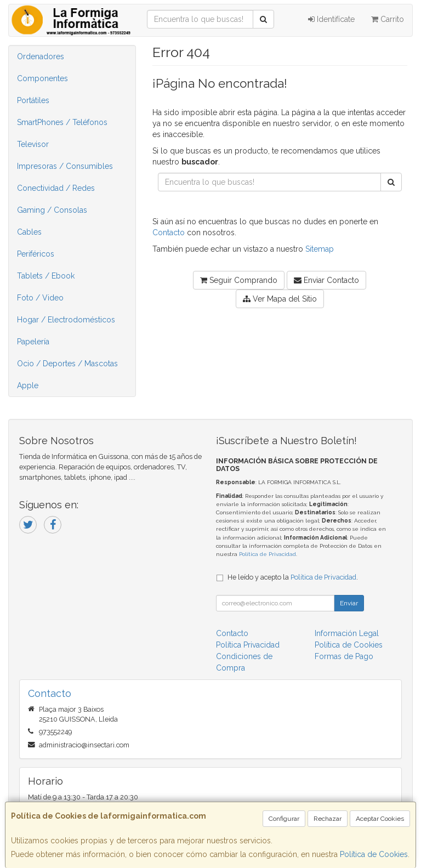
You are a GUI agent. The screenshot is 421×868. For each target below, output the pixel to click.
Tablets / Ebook (46, 276)
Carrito (388, 19)
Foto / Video (40, 298)
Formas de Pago (344, 656)
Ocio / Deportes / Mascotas (67, 364)
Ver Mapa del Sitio (280, 299)
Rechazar (328, 819)
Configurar (284, 819)
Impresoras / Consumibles (65, 166)
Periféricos (36, 254)
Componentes (42, 78)
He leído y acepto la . (293, 577)
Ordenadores (41, 56)
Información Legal (347, 633)
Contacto (169, 232)
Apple (28, 385)
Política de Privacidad (268, 554)
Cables (29, 232)
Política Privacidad (248, 645)
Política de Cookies (374, 854)
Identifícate (331, 19)
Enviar (349, 603)
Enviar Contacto (326, 280)
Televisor (33, 144)
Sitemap (320, 249)
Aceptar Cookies (380, 819)
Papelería (33, 342)
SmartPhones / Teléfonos (62, 122)
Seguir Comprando (239, 280)
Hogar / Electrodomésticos (66, 320)
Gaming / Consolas (52, 210)
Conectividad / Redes (56, 188)
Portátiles (33, 100)
